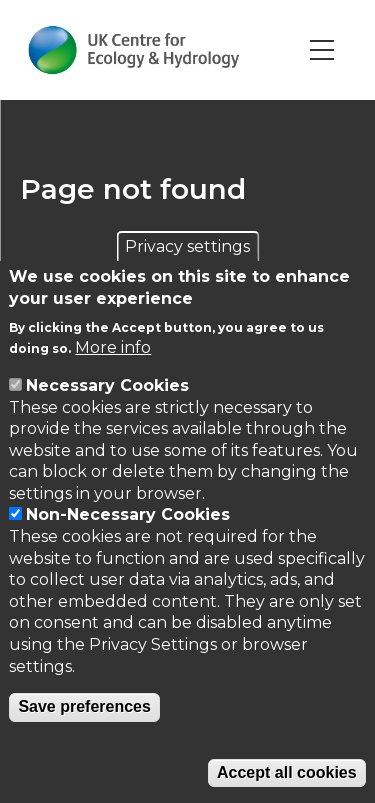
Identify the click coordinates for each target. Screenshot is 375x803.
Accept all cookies (287, 772)
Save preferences (84, 706)
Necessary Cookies (107, 385)
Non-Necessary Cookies (128, 514)
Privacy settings (187, 246)
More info (113, 347)
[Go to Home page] (133, 50)
